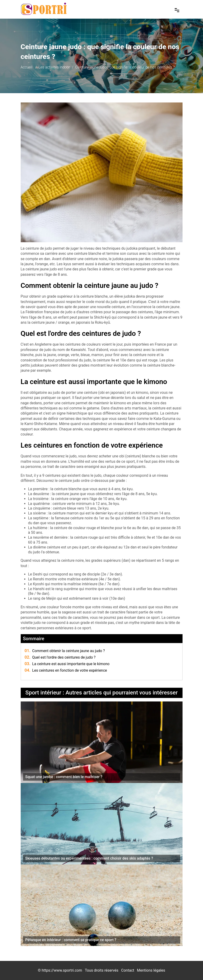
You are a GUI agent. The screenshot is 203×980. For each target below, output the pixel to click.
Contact (128, 970)
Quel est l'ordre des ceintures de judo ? (60, 657)
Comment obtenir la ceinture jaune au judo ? (65, 651)
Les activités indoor (54, 67)
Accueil (27, 67)
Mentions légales (151, 970)
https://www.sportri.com (62, 970)
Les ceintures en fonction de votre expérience (66, 670)
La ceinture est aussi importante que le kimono (67, 664)
